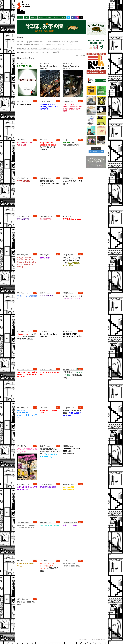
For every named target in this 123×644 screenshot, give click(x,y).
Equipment (48, 18)
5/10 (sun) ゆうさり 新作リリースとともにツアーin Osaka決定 (42, 52)
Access (41, 18)
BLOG (63, 18)
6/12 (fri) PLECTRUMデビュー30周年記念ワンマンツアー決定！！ (43, 48)
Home (20, 18)
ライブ (35, 101)
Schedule (33, 18)
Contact (56, 18)
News (26, 18)
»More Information (81, 55)
